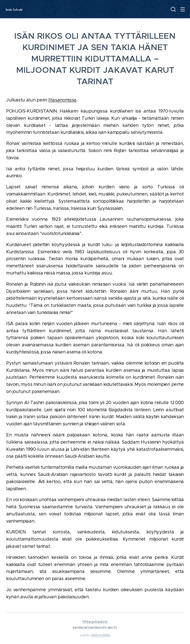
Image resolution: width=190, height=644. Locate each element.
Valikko (183, 9)
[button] (173, 9)
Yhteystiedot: (95, 622)
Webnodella (100, 635)
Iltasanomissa (62, 100)
